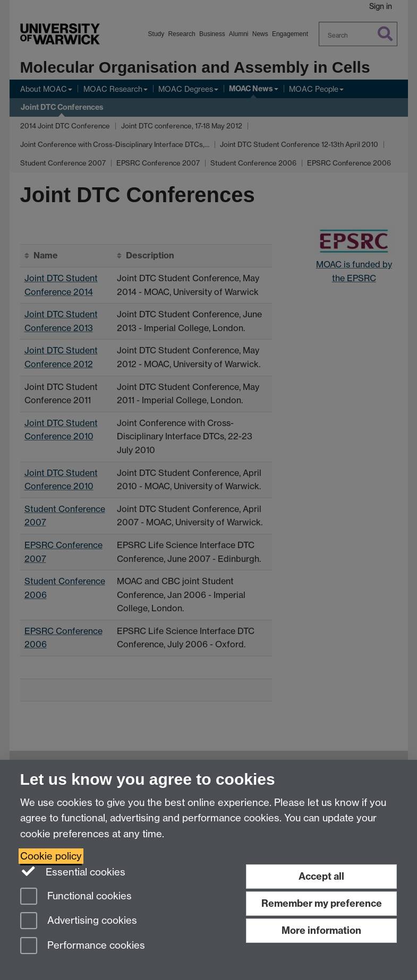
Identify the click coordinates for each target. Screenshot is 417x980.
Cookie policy (51, 856)
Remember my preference (322, 903)
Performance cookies (83, 946)
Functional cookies (76, 897)
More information (321, 930)
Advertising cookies (79, 921)
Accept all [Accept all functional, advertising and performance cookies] (321, 876)
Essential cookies (73, 871)
